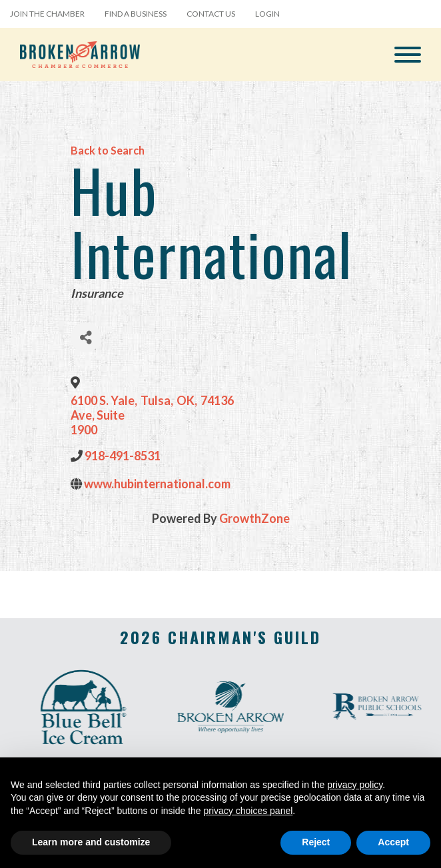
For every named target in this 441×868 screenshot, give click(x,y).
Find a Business (136, 14)
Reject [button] (316, 842)
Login (267, 14)
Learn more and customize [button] (91, 842)
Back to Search (108, 150)
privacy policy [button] (355, 785)
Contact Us (211, 14)
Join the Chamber (47, 14)
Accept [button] (393, 842)
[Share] (86, 337)
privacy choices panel (248, 811)
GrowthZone (254, 518)
